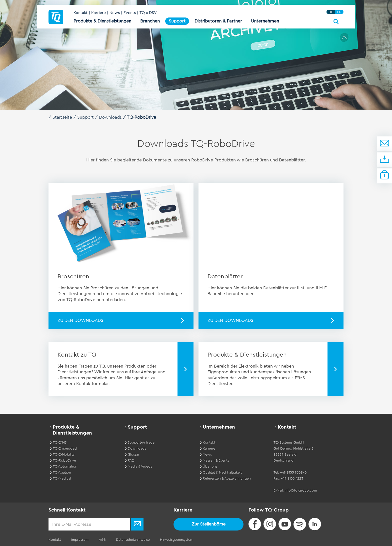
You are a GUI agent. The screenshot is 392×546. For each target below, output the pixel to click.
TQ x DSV (148, 13)
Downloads (110, 117)
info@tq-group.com (301, 490)
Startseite (62, 117)
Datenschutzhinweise (132, 540)
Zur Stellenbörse (209, 524)
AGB (102, 540)
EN (339, 12)
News (115, 13)
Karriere (98, 13)
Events (130, 13)
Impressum (80, 540)
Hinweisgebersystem (176, 540)
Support (85, 117)
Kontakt (80, 13)
